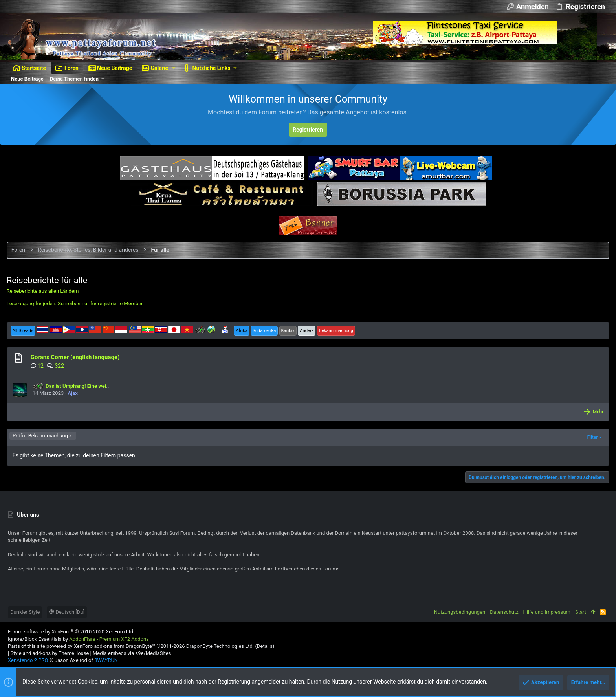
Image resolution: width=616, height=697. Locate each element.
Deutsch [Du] (67, 612)
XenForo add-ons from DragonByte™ (115, 646)
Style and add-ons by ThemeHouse (49, 653)
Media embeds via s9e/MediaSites (132, 653)
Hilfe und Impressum (547, 612)
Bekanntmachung (42, 436)
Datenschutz (504, 612)
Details (265, 646)
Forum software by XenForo (71, 632)
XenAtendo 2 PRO (28, 660)
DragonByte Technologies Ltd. (220, 646)
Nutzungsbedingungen (460, 612)
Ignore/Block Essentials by (78, 639)
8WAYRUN (106, 660)
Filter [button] (591, 437)
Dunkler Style (25, 612)
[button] (174, 68)
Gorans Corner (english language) (76, 357)
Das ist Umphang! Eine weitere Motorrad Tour (92, 386)
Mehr (597, 412)
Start (581, 612)
